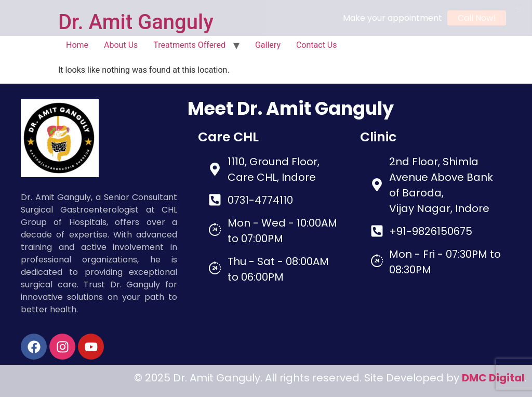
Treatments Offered (189, 43)
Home (77, 43)
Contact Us (317, 43)
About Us (121, 43)
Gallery (268, 43)
